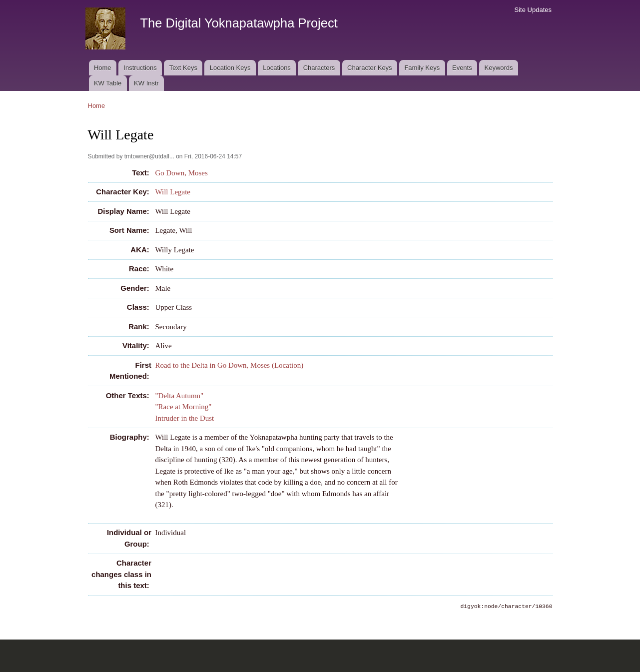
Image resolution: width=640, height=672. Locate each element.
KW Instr (146, 83)
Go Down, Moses (181, 173)
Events (462, 68)
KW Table (108, 83)
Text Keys (183, 68)
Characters (319, 68)
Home (103, 68)
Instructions (140, 68)
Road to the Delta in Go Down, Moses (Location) (229, 365)
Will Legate (173, 192)
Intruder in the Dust (184, 418)
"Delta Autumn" (179, 396)
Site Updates (533, 10)
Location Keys (230, 68)
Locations (277, 68)
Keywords (499, 68)
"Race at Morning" (183, 407)
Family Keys (422, 68)
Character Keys (370, 68)
